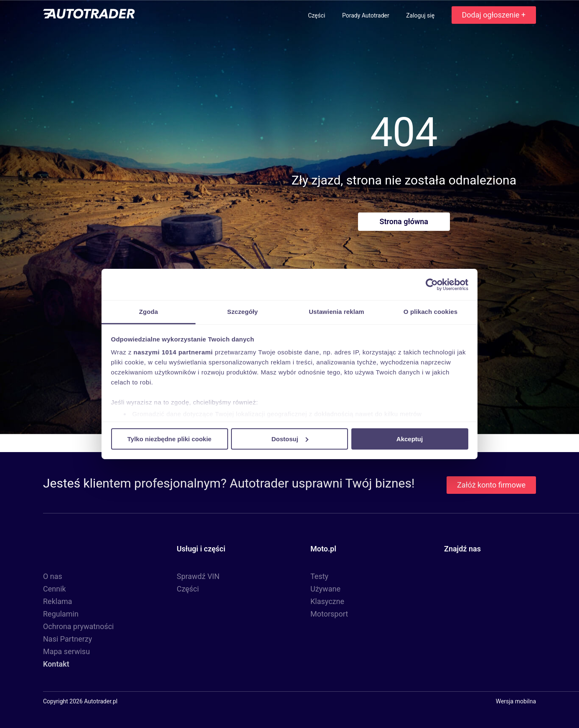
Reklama (58, 601)
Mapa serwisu (66, 651)
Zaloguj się (421, 15)
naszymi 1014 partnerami (173, 352)
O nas (53, 576)
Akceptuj (410, 439)
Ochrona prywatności (79, 626)
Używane (325, 589)
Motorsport (329, 614)
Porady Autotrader (366, 15)
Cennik (55, 589)
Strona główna (404, 221)
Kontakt (56, 664)
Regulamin (61, 614)
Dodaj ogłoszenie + (494, 15)
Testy (319, 576)
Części (317, 15)
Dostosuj (290, 439)
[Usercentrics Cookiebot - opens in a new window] (432, 284)
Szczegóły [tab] (243, 312)
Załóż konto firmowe (491, 485)
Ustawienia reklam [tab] (336, 312)
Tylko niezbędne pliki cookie (169, 439)
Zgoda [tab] (149, 312)
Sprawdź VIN (198, 576)
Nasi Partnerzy (67, 639)
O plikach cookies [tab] (430, 312)
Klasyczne (327, 601)
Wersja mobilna (516, 701)
